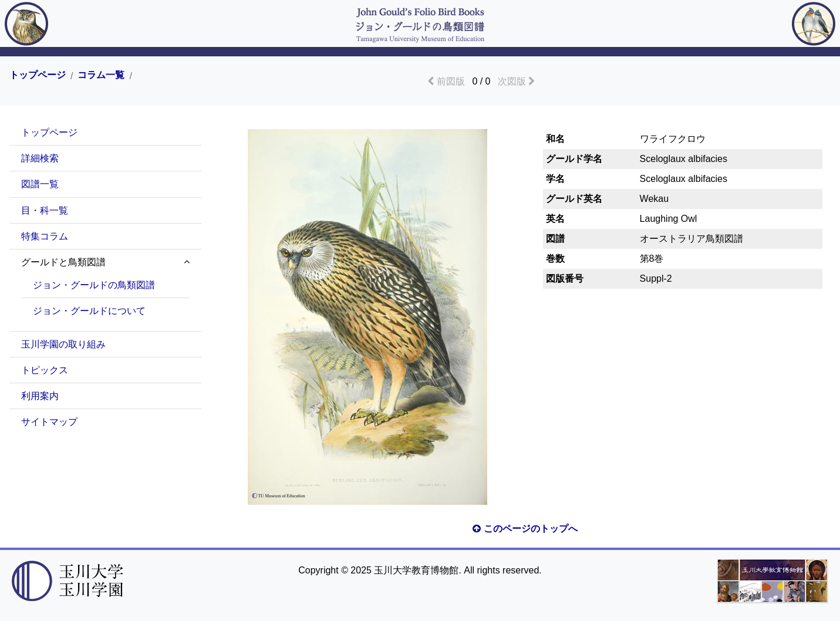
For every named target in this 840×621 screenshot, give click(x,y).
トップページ (38, 75)
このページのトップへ (525, 529)
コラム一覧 (101, 75)
